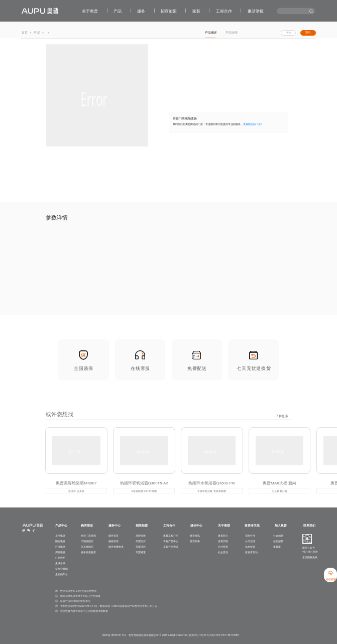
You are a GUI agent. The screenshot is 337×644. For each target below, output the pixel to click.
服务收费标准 (116, 547)
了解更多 (282, 419)
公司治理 (250, 541)
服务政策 (114, 541)
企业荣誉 (223, 547)
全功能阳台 (62, 574)
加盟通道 (141, 552)
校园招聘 (278, 541)
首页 (25, 32)
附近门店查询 (88, 536)
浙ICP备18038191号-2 (114, 635)
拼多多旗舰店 (88, 552)
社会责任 (223, 552)
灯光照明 (60, 558)
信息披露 (250, 547)
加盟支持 (141, 541)
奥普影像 (195, 541)
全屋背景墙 (62, 569)
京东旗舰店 (87, 547)
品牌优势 (141, 536)
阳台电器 (60, 541)
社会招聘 (278, 536)
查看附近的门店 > (253, 125)
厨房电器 (60, 552)
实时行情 (250, 536)
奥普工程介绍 (171, 536)
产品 (37, 32)
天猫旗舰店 (87, 541)
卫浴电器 (60, 536)
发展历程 (223, 541)
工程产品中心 (171, 541)
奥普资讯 (195, 536)
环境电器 (60, 547)
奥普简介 (223, 536)
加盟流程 (141, 547)
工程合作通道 (171, 547)
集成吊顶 (60, 563)
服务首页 (114, 536)
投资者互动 (251, 552)
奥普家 (277, 547)
